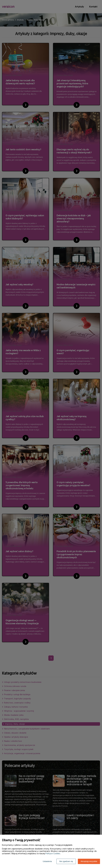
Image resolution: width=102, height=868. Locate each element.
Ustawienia (47, 861)
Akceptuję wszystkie (89, 861)
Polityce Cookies (53, 854)
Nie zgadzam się (66, 861)
